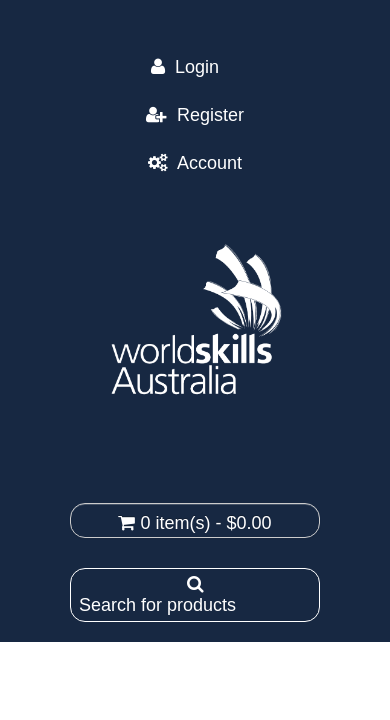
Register (210, 115)
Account (209, 163)
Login (207, 67)
